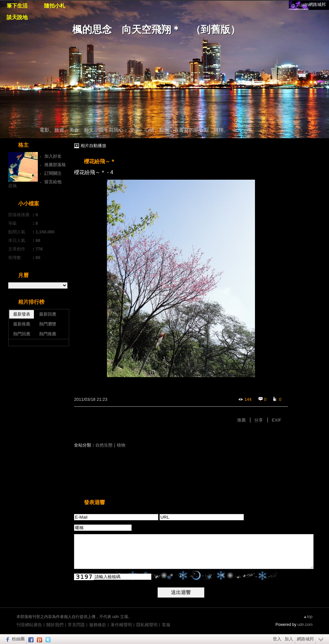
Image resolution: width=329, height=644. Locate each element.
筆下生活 (17, 6)
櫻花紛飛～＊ (100, 161)
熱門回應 (22, 334)
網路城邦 (305, 639)
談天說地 (17, 17)
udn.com (305, 625)
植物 (121, 445)
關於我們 (55, 625)
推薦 (241, 420)
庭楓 (13, 186)
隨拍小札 (55, 6)
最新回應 (48, 314)
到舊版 (215, 29)
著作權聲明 (121, 625)
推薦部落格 (55, 165)
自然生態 (104, 445)
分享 (259, 420)
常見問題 (76, 625)
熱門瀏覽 (48, 324)
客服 (166, 625)
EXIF (277, 420)
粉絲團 (18, 639)
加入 (289, 639)
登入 (277, 639)
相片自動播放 (93, 146)
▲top (308, 617)
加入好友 (53, 156)
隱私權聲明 (147, 625)
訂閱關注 (53, 173)
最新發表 (22, 314)
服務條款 (98, 625)
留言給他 (53, 182)
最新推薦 (22, 324)
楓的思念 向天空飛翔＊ (127, 29)
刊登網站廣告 (29, 625)
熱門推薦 (48, 334)
